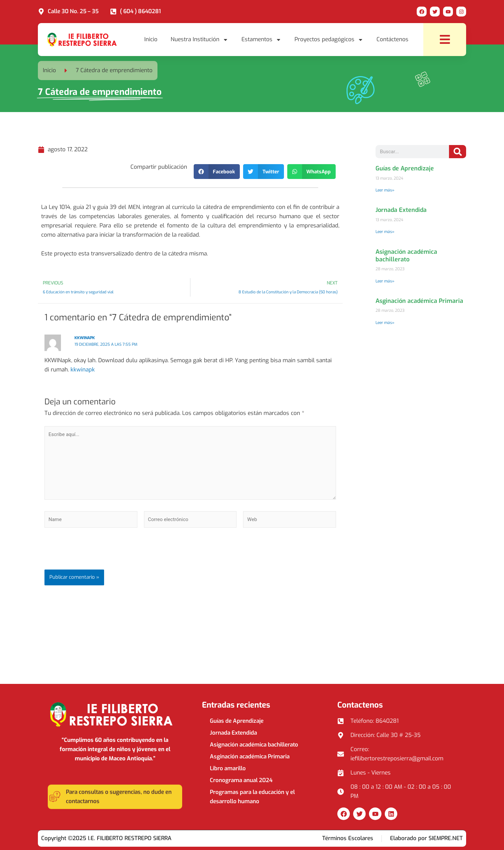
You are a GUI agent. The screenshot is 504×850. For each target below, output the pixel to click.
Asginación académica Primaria (419, 301)
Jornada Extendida (401, 210)
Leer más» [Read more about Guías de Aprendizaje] (385, 190)
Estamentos (261, 40)
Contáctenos (392, 39)
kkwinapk (85, 338)
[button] (217, 172)
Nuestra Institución (199, 40)
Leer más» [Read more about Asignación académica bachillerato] (385, 281)
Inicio (151, 39)
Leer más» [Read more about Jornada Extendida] (385, 232)
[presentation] (95, 553)
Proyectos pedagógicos (329, 40)
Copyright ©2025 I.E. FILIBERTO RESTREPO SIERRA (106, 838)
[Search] (458, 152)
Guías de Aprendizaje (405, 168)
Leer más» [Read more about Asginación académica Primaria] (385, 323)
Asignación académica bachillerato (406, 256)
